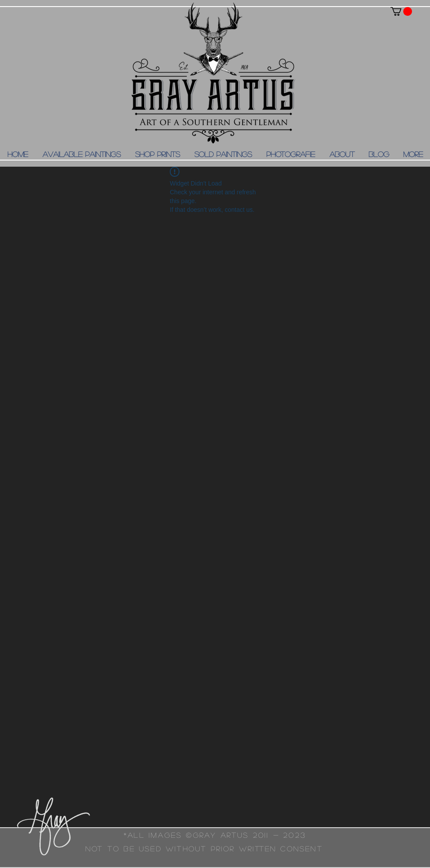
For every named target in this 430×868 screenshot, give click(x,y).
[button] (401, 11)
